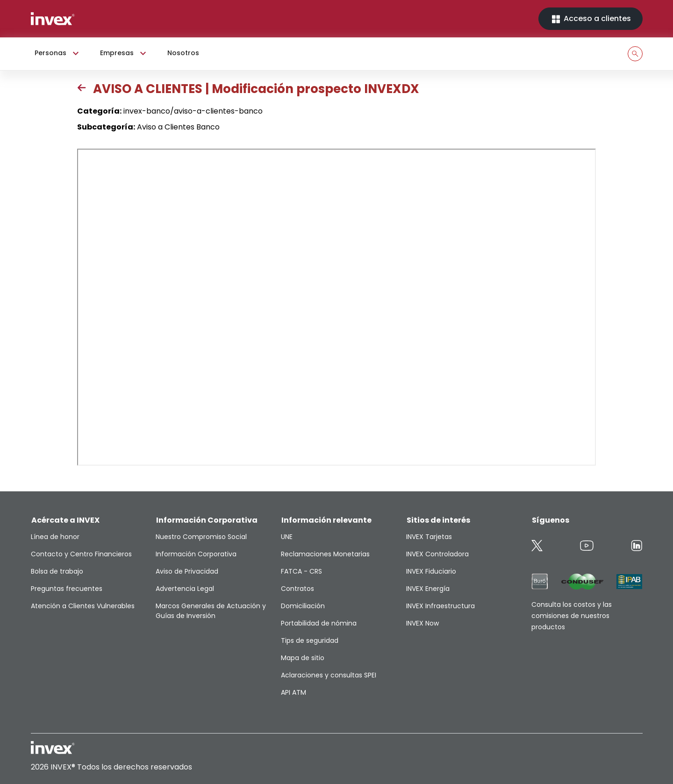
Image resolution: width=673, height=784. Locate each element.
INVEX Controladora (437, 554)
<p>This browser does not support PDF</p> (336, 307)
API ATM (294, 692)
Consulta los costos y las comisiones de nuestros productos (572, 616)
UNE (287, 537)
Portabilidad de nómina (319, 623)
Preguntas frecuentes (67, 589)
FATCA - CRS (301, 571)
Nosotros (183, 53)
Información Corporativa (196, 554)
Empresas (124, 53)
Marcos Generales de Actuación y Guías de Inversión (211, 611)
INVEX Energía (428, 589)
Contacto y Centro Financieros (81, 554)
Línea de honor (55, 537)
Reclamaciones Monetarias (325, 554)
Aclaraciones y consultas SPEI (329, 675)
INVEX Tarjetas (429, 537)
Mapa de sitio (303, 658)
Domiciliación (303, 606)
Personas (58, 53)
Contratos (297, 589)
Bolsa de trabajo (57, 571)
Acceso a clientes (591, 19)
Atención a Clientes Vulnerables (83, 606)
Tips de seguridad (310, 640)
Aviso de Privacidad (187, 571)
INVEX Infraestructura (440, 606)
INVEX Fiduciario (431, 571)
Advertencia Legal (185, 589)
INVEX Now (422, 623)
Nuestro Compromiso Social (201, 537)
